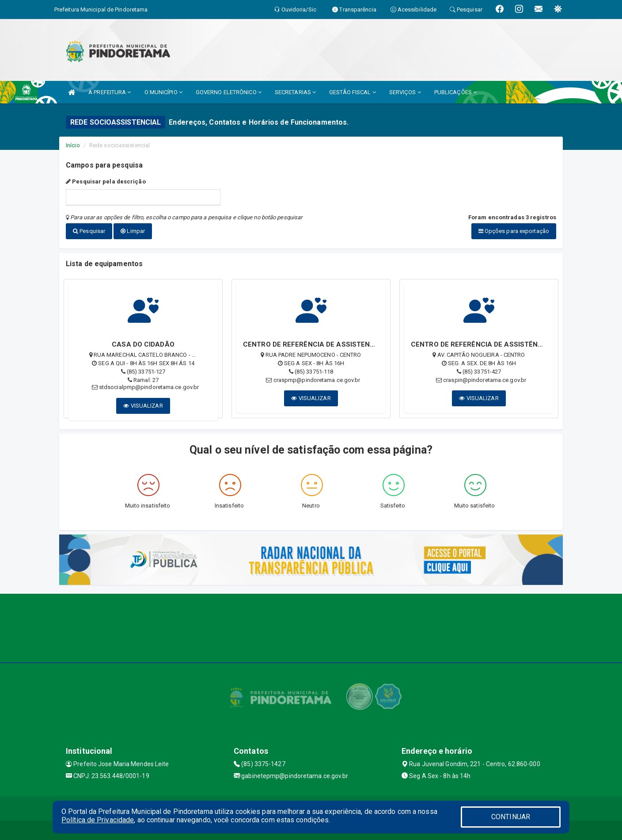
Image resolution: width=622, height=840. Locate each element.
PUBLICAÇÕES (455, 92)
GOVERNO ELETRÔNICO (229, 92)
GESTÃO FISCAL (353, 92)
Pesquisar (89, 231)
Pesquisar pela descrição (106, 181)
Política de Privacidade (98, 820)
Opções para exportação (514, 231)
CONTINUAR (511, 817)
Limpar (133, 231)
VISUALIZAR (143, 403)
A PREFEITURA (110, 92)
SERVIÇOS (405, 92)
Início (73, 145)
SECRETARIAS (295, 92)
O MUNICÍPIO (163, 92)
